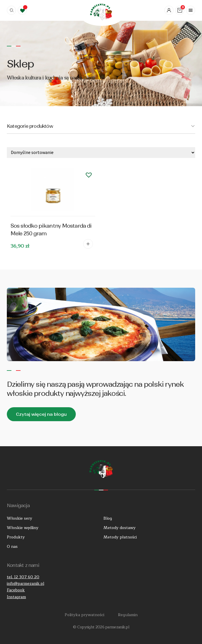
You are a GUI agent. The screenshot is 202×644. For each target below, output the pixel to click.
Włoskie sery (20, 518)
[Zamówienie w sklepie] (101, 153)
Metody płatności (120, 537)
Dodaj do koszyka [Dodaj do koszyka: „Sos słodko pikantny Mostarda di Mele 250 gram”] (88, 244)
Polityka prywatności (84, 615)
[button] (89, 175)
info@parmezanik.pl (25, 584)
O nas (12, 547)
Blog (108, 518)
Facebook (16, 590)
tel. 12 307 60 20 (23, 577)
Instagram (16, 597)
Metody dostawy (120, 528)
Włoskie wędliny (23, 528)
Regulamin (128, 615)
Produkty (16, 537)
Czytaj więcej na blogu (41, 414)
